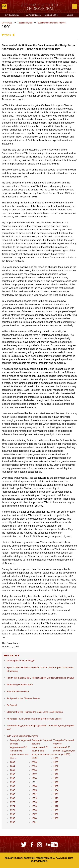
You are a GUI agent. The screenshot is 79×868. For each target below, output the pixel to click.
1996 (56, 774)
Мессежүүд (7, 23)
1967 (34, 814)
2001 (12, 770)
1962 (12, 822)
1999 (56, 770)
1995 (12, 778)
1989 (12, 786)
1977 (12, 802)
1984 (56, 790)
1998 (12, 774)
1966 (56, 814)
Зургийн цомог (52, 15)
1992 (12, 782)
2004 (12, 766)
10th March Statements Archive (52, 23)
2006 (34, 762)
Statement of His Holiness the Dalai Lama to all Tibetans (35, 712)
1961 (34, 822)
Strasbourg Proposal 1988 (20, 685)
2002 (56, 766)
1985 (34, 790)
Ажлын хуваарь (33, 15)
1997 (34, 774)
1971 (12, 810)
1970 (34, 810)
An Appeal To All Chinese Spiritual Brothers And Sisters (34, 719)
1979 (34, 798)
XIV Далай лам (12, 15)
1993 (56, 778)
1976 (34, 802)
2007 (12, 762)
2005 (56, 762)
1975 (56, 802)
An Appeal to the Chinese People (23, 698)
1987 (56, 786)
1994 (34, 778)
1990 (56, 782)
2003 (34, 766)
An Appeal (12, 705)
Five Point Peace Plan (18, 691)
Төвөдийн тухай (25, 23)
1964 (34, 818)
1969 (56, 810)
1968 (12, 814)
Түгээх (6, 35)
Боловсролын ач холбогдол (21, 661)
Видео (70, 15)
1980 (12, 798)
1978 (56, 798)
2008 (56, 758)
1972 (56, 806)
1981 (56, 794)
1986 (12, 790)
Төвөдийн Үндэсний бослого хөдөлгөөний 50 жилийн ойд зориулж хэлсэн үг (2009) (64, 747)
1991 (34, 782)
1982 (34, 794)
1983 (12, 794)
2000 (34, 770)
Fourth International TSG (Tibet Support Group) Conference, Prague (40, 678)
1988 (34, 786)
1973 (34, 806)
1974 (12, 806)
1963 (56, 818)
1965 (12, 818)
